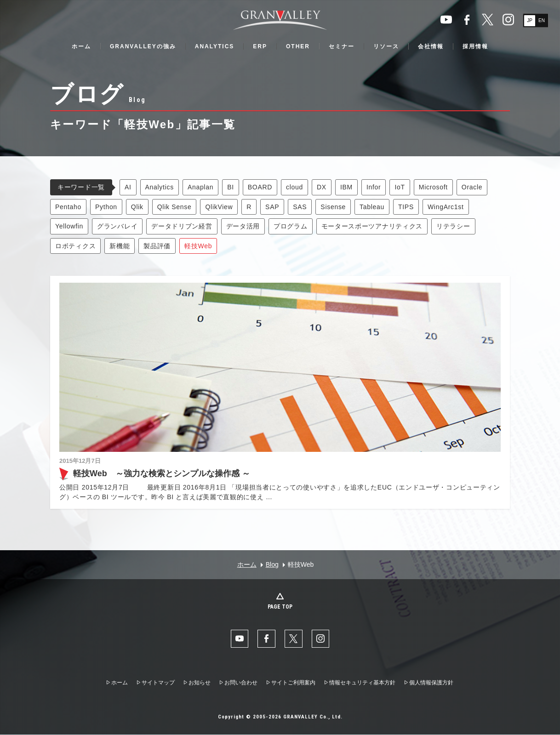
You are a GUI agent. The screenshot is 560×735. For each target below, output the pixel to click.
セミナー (342, 46)
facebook (467, 20)
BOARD (260, 187)
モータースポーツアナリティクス (372, 226)
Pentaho (68, 207)
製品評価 (157, 246)
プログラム (291, 226)
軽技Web (198, 246)
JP (530, 20)
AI (128, 187)
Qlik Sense (174, 207)
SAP (272, 207)
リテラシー (453, 226)
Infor (374, 187)
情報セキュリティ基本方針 (362, 683)
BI (231, 187)
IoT (400, 187)
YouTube (446, 20)
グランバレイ (117, 226)
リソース (386, 46)
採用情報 (475, 46)
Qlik (137, 207)
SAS (300, 207)
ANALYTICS (215, 46)
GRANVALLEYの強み (143, 46)
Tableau (372, 207)
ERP (260, 46)
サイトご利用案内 (293, 683)
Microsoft (433, 187)
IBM (346, 187)
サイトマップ (158, 683)
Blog (272, 564)
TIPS (406, 207)
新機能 (120, 246)
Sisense (333, 207)
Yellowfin (69, 226)
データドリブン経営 (182, 226)
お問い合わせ (241, 683)
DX (322, 187)
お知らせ (200, 683)
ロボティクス (75, 246)
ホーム (81, 46)
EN (542, 20)
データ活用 (243, 226)
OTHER (298, 46)
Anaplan (200, 187)
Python (106, 207)
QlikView (219, 207)
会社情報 (431, 46)
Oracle (472, 187)
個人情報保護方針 (431, 683)
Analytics (160, 187)
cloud (294, 187)
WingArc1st (446, 207)
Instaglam (508, 20)
